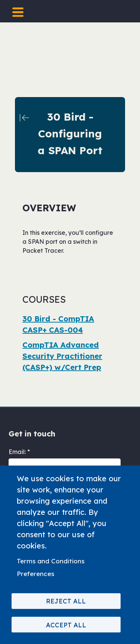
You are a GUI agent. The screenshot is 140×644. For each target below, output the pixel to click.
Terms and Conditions (51, 561)
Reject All (66, 601)
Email (17, 452)
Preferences (35, 574)
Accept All (66, 625)
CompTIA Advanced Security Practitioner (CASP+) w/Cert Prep (62, 356)
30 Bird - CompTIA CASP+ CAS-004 (58, 324)
